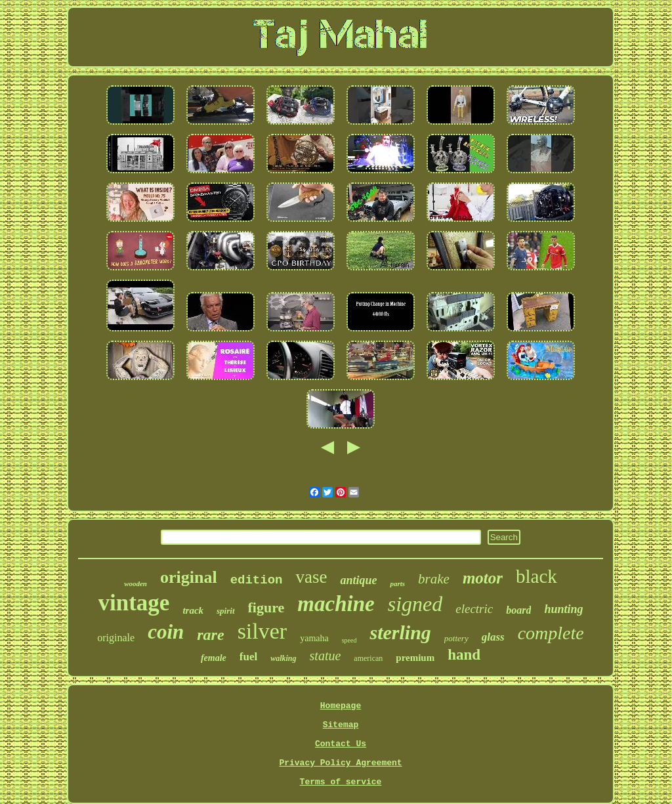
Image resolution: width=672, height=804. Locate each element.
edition (257, 580)
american (368, 658)
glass (493, 637)
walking (283, 658)
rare (210, 635)
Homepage (341, 706)
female (214, 658)
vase (311, 577)
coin (166, 632)
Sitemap (341, 725)
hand (464, 655)
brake (434, 579)
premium (415, 658)
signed (415, 604)
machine (336, 604)
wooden (136, 583)
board (518, 610)
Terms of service (341, 782)
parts (397, 583)
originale (116, 638)
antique (358, 580)
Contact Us (341, 744)
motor (483, 578)
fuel (248, 657)
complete (551, 633)
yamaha (314, 638)
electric (474, 609)
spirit (225, 611)
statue (325, 656)
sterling (400, 632)
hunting (563, 609)
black (536, 576)
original (189, 577)
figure (266, 607)
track (193, 610)
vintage (134, 603)
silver (262, 631)
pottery (456, 638)
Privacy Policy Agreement (340, 763)
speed (349, 640)
